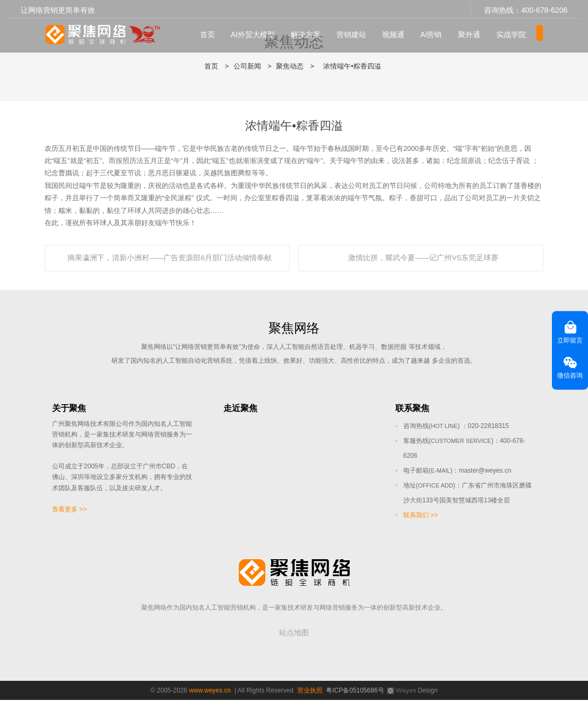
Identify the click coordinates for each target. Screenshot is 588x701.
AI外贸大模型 (257, 32)
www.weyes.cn (210, 691)
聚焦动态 (290, 66)
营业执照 (310, 691)
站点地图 (294, 634)
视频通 (397, 32)
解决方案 (310, 32)
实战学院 (515, 32)
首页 (212, 32)
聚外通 (473, 32)
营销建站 (356, 32)
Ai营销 (435, 32)
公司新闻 (247, 66)
